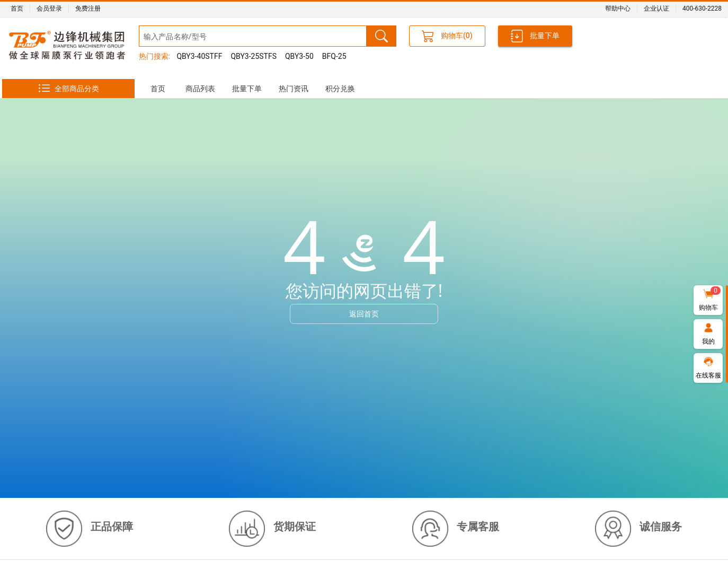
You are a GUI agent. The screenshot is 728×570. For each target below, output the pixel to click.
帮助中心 (618, 8)
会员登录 (49, 8)
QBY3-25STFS (254, 56)
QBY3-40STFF (199, 56)
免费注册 (88, 8)
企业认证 (656, 8)
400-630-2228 (702, 8)
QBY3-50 (299, 56)
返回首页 (364, 314)
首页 (17, 8)
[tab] (158, 89)
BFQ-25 (334, 56)
